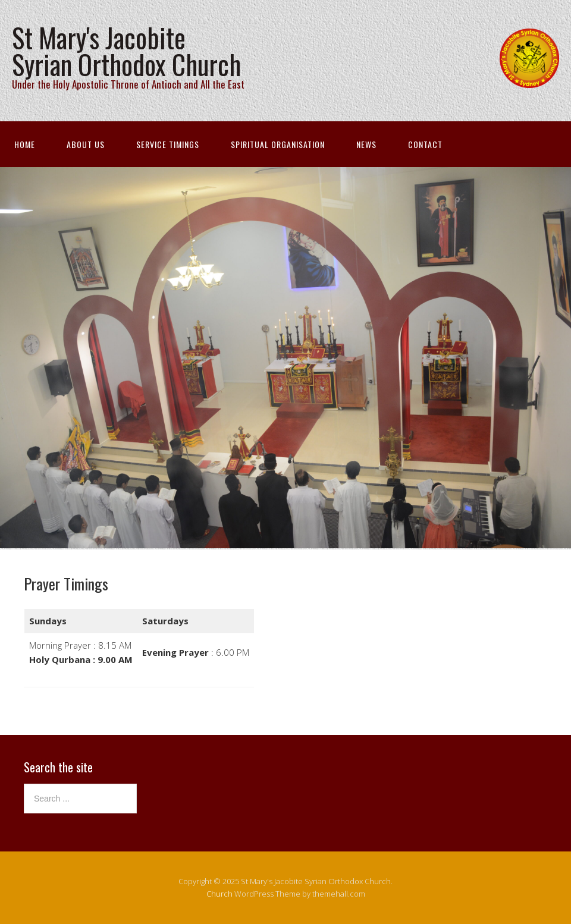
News (366, 144)
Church (219, 894)
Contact (425, 144)
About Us (86, 144)
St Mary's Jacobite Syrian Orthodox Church (126, 51)
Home (25, 144)
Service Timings (168, 144)
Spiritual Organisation (278, 144)
